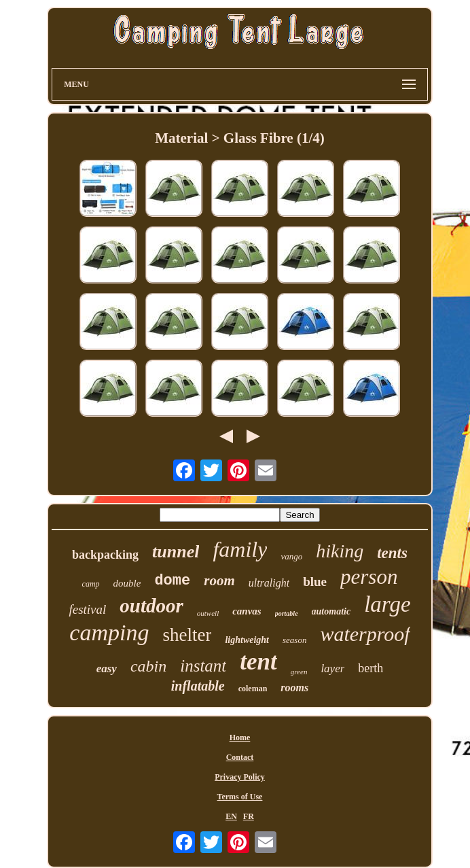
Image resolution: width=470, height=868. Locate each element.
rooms (294, 688)
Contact (240, 757)
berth (370, 668)
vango (291, 556)
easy (107, 669)
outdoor (151, 606)
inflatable (198, 686)
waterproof (365, 634)
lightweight (247, 640)
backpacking (105, 555)
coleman (253, 689)
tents (392, 553)
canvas (247, 611)
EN (231, 816)
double (127, 583)
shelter (187, 635)
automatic (331, 611)
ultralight (269, 583)
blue (315, 581)
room (219, 580)
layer (332, 669)
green (299, 672)
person (369, 577)
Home (240, 737)
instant (203, 666)
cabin (148, 666)
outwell (208, 613)
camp (91, 584)
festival (87, 609)
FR (249, 816)
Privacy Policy (240, 777)
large (387, 604)
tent (258, 662)
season (294, 640)
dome (172, 581)
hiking (340, 551)
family (240, 549)
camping (109, 632)
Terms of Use (240, 797)
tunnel (176, 552)
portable (287, 613)
